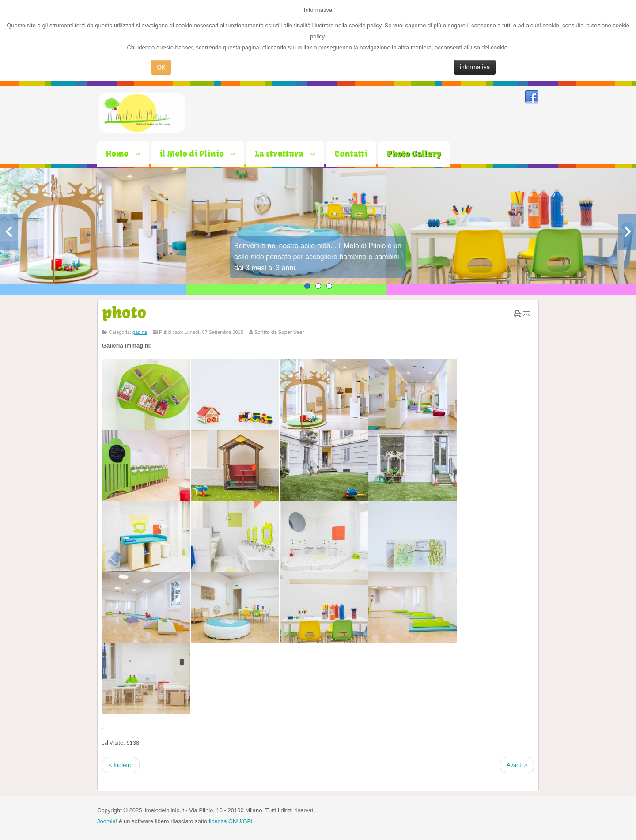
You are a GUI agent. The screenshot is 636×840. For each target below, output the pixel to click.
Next (627, 232)
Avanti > (517, 765)
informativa (475, 67)
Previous (9, 232)
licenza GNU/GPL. (232, 821)
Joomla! (107, 821)
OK (161, 67)
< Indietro (121, 765)
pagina (140, 332)
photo (124, 312)
